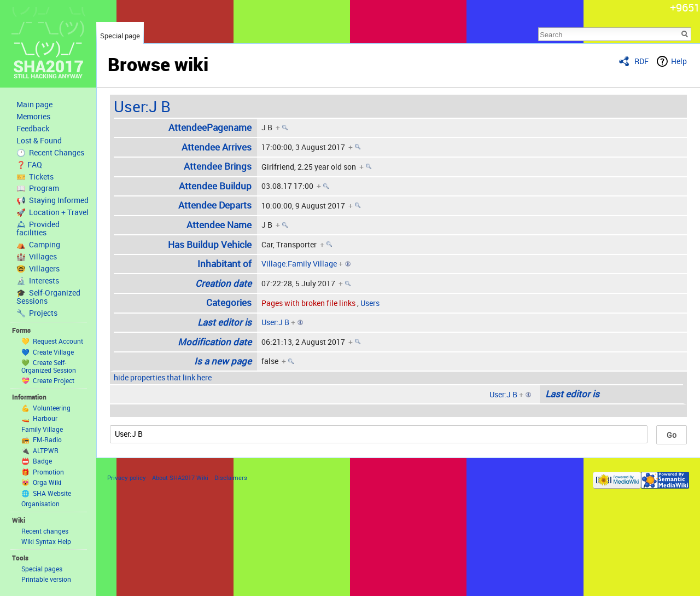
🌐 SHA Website (46, 493)
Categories (229, 302)
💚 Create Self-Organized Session (49, 366)
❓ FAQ (29, 165)
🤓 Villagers (38, 269)
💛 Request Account (52, 341)
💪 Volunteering (46, 408)
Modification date (215, 342)
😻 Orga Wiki (41, 482)
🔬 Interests (38, 281)
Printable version (46, 579)
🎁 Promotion (43, 472)
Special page (120, 36)
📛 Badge (37, 461)
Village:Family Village (299, 264)
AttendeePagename (210, 127)
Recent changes (45, 531)
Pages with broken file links (308, 303)
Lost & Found (39, 141)
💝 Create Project (48, 380)
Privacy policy (127, 478)
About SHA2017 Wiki (180, 478)
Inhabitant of (224, 264)
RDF (641, 61)
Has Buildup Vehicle (210, 244)
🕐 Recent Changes (50, 153)
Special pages (42, 569)
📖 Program (38, 188)
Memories (33, 117)
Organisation (40, 504)
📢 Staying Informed (52, 200)
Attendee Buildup (215, 186)
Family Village (42, 429)
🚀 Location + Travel (52, 212)
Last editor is (224, 322)
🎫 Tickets (35, 177)
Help (679, 61)
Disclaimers (231, 478)
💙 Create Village (48, 352)
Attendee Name (219, 225)
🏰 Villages (37, 257)
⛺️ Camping (38, 245)
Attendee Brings (218, 166)
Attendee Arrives (217, 147)
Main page (34, 105)
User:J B (142, 106)
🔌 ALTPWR (40, 450)
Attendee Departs (215, 205)
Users (370, 303)
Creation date (223, 283)
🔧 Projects (37, 313)
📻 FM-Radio (42, 439)
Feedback (33, 129)
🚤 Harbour (39, 418)
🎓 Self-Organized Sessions (48, 297)
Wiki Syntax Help (46, 541)
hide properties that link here (163, 377)
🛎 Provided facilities (38, 228)
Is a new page (223, 361)
